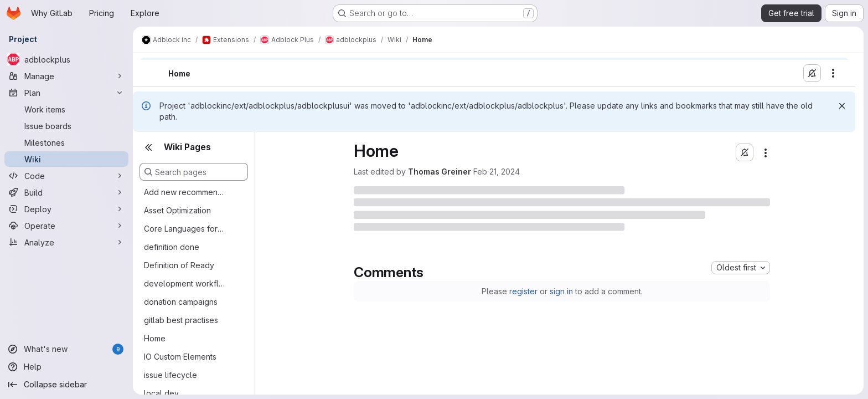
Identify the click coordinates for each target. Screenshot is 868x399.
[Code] (66, 176)
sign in (561, 291)
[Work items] (66, 109)
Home (155, 338)
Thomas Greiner (440, 172)
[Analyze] (66, 242)
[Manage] (66, 76)
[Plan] (66, 93)
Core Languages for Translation (185, 229)
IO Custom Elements (180, 357)
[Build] (66, 192)
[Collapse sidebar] (66, 385)
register (523, 291)
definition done (172, 247)
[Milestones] (66, 142)
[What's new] (66, 349)
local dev (161, 393)
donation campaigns (181, 302)
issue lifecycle (170, 375)
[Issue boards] (66, 126)
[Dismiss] (842, 106)
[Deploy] (66, 209)
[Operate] (66, 226)
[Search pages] (194, 172)
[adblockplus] (66, 59)
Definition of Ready (179, 265)
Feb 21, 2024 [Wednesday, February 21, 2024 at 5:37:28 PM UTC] (497, 172)
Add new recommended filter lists (185, 192)
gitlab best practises (181, 320)
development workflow (185, 283)
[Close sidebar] (148, 147)
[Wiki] (66, 159)
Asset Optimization (177, 210)
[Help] (66, 367)
